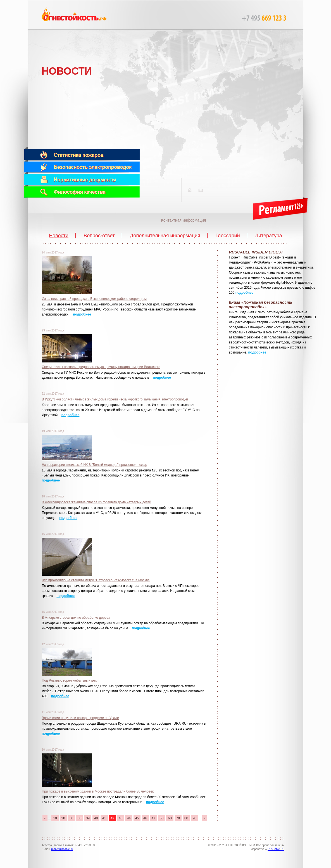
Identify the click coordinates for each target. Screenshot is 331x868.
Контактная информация (184, 220)
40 (96, 818)
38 (79, 818)
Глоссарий (228, 236)
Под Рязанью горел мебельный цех (69, 680)
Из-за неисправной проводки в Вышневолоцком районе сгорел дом (94, 299)
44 (129, 818)
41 (104, 818)
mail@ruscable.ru (62, 849)
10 (55, 818)
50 (162, 818)
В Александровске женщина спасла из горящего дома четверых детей (97, 502)
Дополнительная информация (165, 236)
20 (63, 818)
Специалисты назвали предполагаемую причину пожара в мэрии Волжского (101, 367)
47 (153, 818)
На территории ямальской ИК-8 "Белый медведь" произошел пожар (95, 465)
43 (121, 818)
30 (71, 818)
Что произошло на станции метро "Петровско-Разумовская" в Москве (96, 580)
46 (145, 818)
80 (186, 818)
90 (194, 818)
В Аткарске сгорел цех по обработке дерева (76, 618)
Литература (269, 236)
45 (137, 818)
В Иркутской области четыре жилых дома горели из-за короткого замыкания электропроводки (115, 399)
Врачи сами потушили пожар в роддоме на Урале (80, 718)
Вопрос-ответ (99, 236)
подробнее (82, 314)
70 (178, 818)
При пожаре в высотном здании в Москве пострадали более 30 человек (98, 791)
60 (170, 818)
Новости (59, 236)
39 (88, 818)
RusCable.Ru (276, 849)
